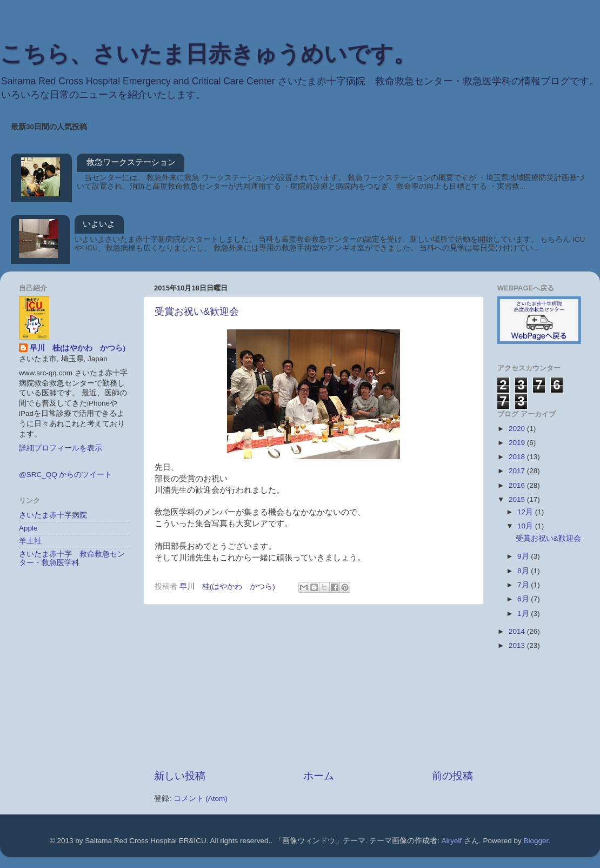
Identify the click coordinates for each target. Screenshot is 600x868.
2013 (518, 645)
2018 (518, 457)
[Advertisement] (314, 687)
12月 (526, 512)
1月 (524, 614)
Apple (28, 528)
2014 (518, 631)
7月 (524, 585)
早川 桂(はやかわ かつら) (78, 348)
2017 (518, 471)
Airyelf (452, 841)
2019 (518, 443)
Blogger (536, 841)
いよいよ (99, 224)
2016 (518, 485)
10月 (526, 526)
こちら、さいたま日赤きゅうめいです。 (208, 54)
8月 (524, 571)
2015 (518, 499)
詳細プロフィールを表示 (61, 448)
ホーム (319, 776)
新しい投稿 (180, 776)
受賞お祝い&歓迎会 (197, 312)
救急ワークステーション (131, 162)
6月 (524, 599)
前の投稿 (452, 776)
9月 (524, 556)
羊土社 (30, 541)
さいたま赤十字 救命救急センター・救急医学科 (72, 558)
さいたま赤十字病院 (53, 515)
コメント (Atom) (201, 799)
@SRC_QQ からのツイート (65, 475)
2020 (518, 429)
